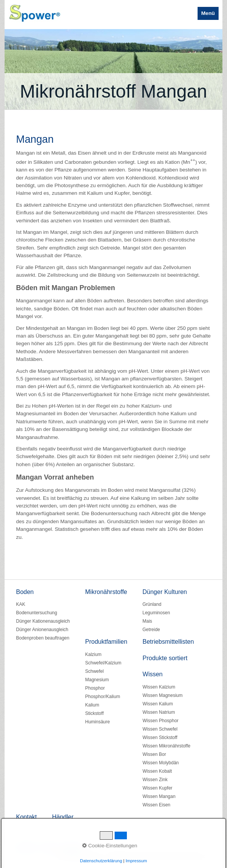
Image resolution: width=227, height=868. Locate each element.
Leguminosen (156, 613)
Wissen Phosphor (161, 721)
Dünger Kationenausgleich (43, 621)
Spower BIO (101, 13)
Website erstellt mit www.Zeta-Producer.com (160, 856)
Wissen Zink (155, 780)
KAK (21, 604)
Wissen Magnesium (163, 695)
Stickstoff (94, 713)
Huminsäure (98, 722)
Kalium (92, 705)
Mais (147, 621)
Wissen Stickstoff (160, 737)
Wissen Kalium (158, 704)
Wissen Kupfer (157, 788)
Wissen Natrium (159, 712)
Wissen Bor (154, 754)
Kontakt (48, 848)
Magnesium (97, 680)
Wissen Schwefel (160, 729)
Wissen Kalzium (159, 687)
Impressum (73, 848)
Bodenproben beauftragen (43, 638)
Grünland (152, 604)
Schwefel (95, 671)
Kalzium (93, 654)
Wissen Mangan (159, 796)
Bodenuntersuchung (36, 613)
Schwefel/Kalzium (103, 663)
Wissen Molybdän (161, 763)
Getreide (151, 630)
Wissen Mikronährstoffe (166, 746)
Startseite (26, 848)
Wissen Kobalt (157, 771)
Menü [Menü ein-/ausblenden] (208, 13)
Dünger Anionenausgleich (42, 630)
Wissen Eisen (156, 805)
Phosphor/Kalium (103, 697)
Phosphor (95, 688)
